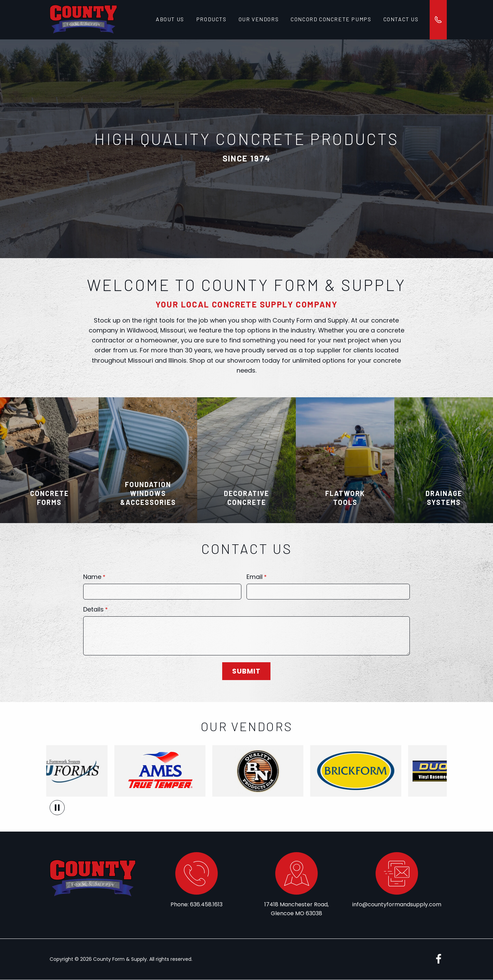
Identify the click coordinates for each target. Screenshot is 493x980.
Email (255, 578)
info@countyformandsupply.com (397, 905)
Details (93, 610)
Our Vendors (258, 20)
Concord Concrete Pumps (330, 20)
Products (211, 20)
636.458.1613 (206, 905)
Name (92, 578)
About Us (170, 20)
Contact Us (399, 20)
